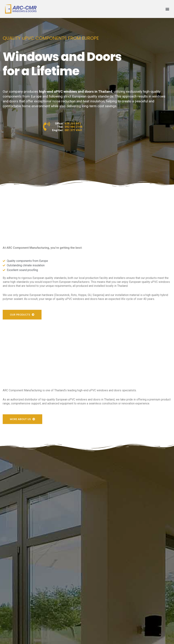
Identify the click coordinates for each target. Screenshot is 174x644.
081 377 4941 (74, 130)
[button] (167, 9)
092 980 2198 (74, 127)
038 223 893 (73, 124)
